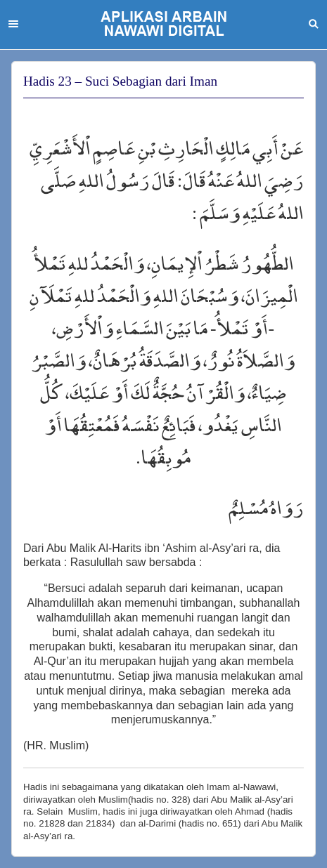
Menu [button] (13, 24)
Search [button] (314, 24)
